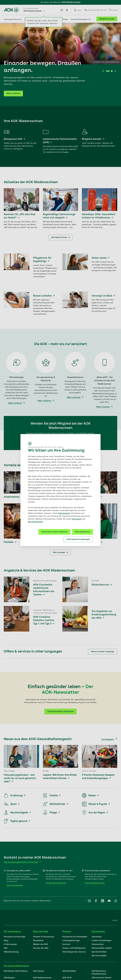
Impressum (77, 519)
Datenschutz (64, 513)
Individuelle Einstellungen (78, 539)
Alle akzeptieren (83, 532)
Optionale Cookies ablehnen (54, 532)
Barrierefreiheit (35, 522)
